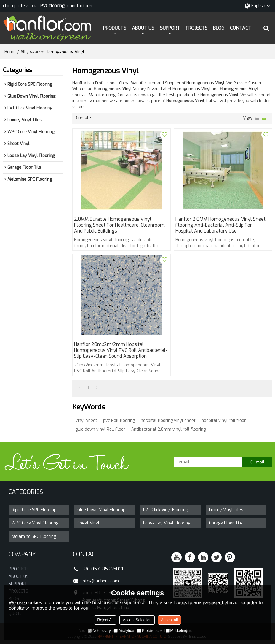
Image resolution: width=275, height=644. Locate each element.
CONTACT (241, 28)
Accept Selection (137, 620)
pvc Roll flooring (119, 420)
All (23, 52)
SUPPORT (170, 28)
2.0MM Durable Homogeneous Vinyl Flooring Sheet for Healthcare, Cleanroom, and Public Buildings (120, 225)
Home (10, 52)
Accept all (169, 620)
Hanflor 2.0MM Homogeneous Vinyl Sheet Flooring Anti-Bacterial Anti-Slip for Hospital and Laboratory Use (220, 225)
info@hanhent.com (100, 581)
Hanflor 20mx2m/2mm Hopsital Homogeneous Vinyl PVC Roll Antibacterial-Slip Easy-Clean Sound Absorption (121, 350)
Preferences (150, 631)
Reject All (105, 620)
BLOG (219, 28)
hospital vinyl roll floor (224, 420)
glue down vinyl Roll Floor (100, 429)
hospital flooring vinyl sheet (168, 420)
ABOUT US (143, 28)
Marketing (176, 631)
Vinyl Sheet (86, 420)
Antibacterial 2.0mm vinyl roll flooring (168, 429)
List (257, 118)
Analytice (124, 631)
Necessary (99, 631)
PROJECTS (197, 28)
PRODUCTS (115, 28)
